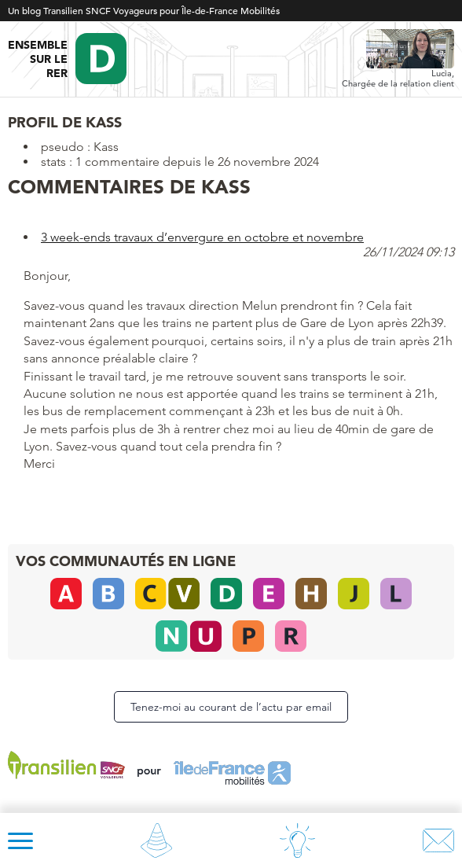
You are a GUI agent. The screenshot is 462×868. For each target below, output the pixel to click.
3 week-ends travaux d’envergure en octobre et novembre (202, 237)
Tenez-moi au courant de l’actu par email (231, 707)
